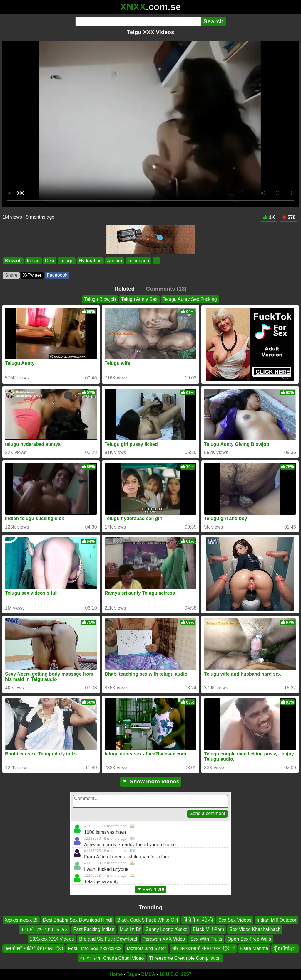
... (157, 261)
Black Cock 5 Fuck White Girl (148, 920)
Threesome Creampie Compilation (185, 958)
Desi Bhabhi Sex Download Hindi (77, 920)
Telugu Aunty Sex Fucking (190, 299)
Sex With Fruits (206, 939)
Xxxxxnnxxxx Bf (21, 920)
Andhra (115, 261)
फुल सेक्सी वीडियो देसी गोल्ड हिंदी (34, 948)
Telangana (138, 261)
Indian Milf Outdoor (276, 920)
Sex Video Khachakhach (255, 929)
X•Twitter (32, 275)
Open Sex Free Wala (249, 939)
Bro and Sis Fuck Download (108, 939)
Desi (50, 261)
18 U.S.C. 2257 (175, 974)
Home (116, 974)
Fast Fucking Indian (94, 929)
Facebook (57, 275)
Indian (33, 261)
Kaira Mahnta (254, 948)
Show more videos (151, 781)
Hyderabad (90, 261)
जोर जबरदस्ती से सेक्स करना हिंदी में (203, 948)
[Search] (138, 21)
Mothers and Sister (146, 948)
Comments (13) (167, 289)
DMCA (148, 974)
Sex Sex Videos (235, 920)
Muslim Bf (130, 929)
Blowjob (13, 261)
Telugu (67, 261)
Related (124, 289)
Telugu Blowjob (100, 299)
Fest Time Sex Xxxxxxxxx (95, 948)
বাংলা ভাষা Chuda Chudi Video (112, 958)
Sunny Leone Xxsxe (166, 929)
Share (11, 275)
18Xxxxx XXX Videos (52, 939)
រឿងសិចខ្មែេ (285, 948)
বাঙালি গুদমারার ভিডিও (44, 929)
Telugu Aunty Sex (139, 299)
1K (269, 217)
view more (150, 889)
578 (288, 217)
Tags (132, 974)
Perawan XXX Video (164, 939)
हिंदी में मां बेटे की (198, 920)
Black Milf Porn (209, 929)
